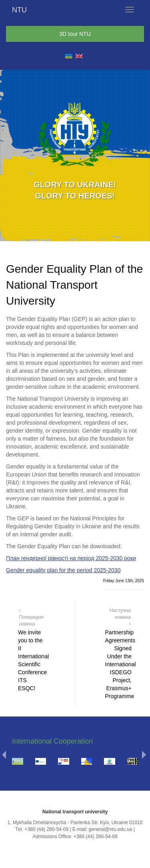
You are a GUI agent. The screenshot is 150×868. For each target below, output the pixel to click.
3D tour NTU (75, 34)
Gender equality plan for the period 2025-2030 (63, 570)
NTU (19, 10)
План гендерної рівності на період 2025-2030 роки (71, 558)
